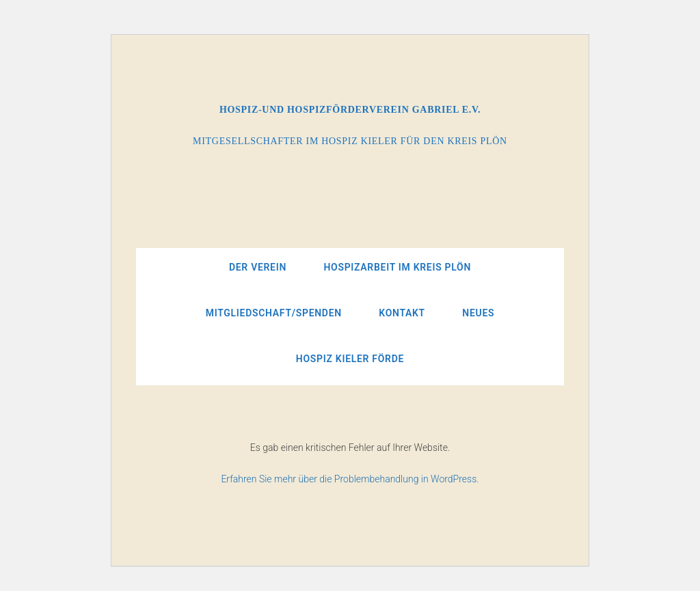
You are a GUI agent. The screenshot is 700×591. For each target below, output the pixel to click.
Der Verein (258, 267)
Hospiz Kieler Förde (350, 359)
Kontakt (402, 313)
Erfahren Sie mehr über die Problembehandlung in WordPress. (350, 479)
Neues (478, 313)
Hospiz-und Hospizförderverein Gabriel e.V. (350, 110)
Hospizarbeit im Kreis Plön (397, 267)
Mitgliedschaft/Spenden (274, 313)
